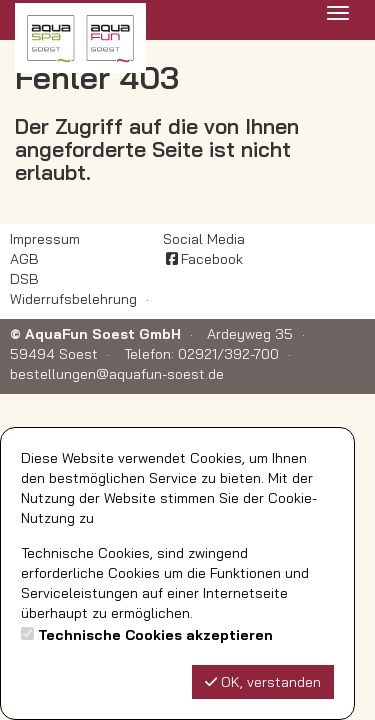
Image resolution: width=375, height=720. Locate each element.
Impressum (45, 239)
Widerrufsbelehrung (73, 299)
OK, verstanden (263, 682)
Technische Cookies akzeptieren (155, 635)
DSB (24, 279)
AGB (24, 259)
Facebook (203, 259)
